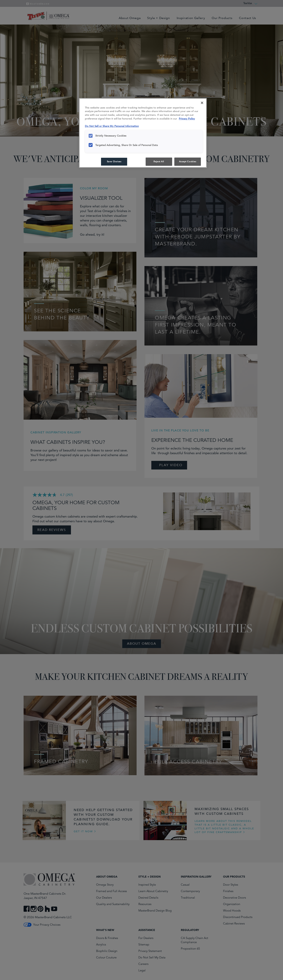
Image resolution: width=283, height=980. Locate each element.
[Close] (202, 103)
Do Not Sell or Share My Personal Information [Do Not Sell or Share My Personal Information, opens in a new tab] (112, 126)
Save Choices (114, 161)
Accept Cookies (188, 161)
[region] (143, 133)
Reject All (159, 161)
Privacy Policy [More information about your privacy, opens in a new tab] (187, 119)
